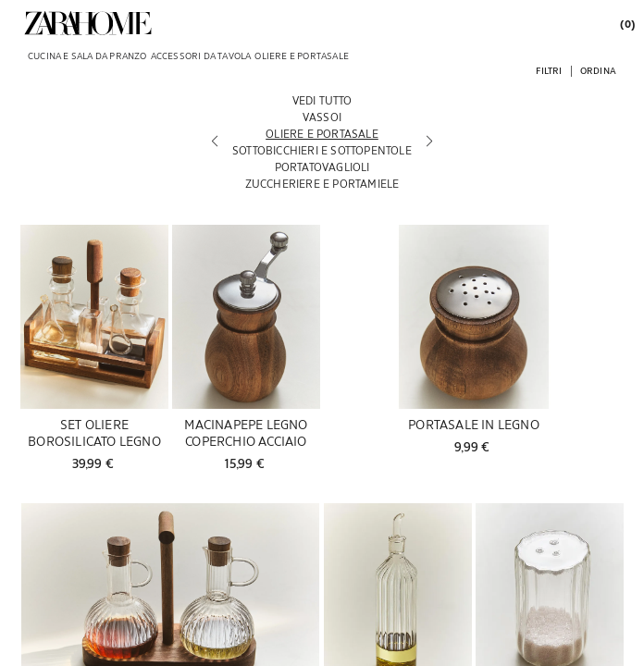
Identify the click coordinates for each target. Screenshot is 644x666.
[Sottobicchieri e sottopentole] (322, 150)
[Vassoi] (322, 117)
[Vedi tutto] (322, 100)
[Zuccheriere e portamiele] (322, 183)
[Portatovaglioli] (322, 166)
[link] (88, 23)
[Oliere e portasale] (322, 133)
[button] (549, 70)
